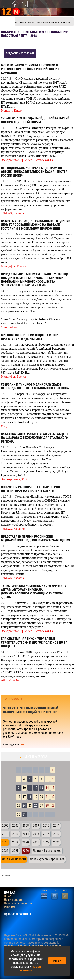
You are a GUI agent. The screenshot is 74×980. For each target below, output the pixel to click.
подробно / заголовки (20, 53)
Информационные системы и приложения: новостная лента (44, 22)
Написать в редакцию (19, 903)
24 (24, 806)
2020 (26, 842)
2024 (5, 851)
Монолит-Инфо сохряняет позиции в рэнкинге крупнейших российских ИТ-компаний (30, 69)
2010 (46, 826)
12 (36, 788)
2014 (26, 834)
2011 (56, 826)
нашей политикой (30, 968)
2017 (56, 834)
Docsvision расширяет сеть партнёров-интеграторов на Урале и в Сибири (31, 489)
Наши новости (13, 900)
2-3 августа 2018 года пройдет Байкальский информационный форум (35, 120)
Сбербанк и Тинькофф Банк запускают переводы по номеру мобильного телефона (35, 386)
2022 (46, 842)
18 (30, 797)
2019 (15, 842)
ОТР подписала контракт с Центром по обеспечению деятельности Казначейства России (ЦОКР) (34, 172)
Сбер (4, 426)
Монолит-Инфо (11, 110)
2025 (15, 851)
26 (36, 806)
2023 (56, 842)
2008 (26, 826)
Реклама (10, 907)
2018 (5, 842)
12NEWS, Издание (13, 213)
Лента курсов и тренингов (47, 859)
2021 (36, 842)
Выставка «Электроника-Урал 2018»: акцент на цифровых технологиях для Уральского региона (35, 438)
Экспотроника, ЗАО (14, 479)
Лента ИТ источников (47, 851)
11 (30, 788)
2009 (36, 826)
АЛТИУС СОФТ (11, 680)
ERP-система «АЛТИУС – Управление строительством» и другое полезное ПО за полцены (34, 643)
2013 (15, 834)
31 (24, 814)
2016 (46, 834)
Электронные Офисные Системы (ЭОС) (27, 160)
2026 (26, 851)
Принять (57, 961)
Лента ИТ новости (14, 859)
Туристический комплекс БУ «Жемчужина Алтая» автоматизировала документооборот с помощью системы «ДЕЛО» (34, 592)
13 (41, 788)
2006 (5, 826)
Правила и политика (17, 914)
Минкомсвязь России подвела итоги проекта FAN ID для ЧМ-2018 (30, 337)
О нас (8, 896)
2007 (15, 826)
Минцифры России (14, 266)
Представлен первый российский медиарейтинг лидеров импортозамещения (35, 538)
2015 (36, 834)
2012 (5, 834)
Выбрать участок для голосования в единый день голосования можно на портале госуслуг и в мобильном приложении (36, 225)
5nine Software (10, 327)
